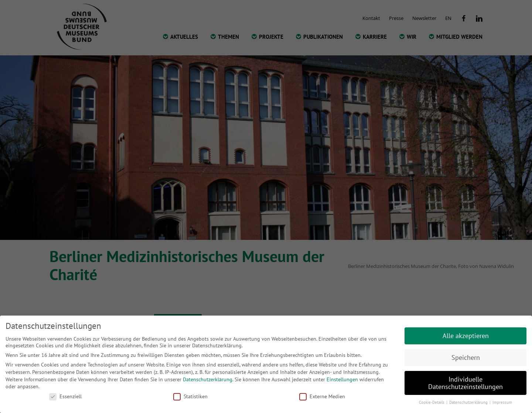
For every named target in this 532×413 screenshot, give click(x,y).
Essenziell (65, 396)
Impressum (502, 402)
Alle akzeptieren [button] (466, 336)
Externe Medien (322, 396)
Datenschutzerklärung (208, 379)
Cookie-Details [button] (432, 402)
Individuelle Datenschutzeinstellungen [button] (465, 383)
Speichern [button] (466, 357)
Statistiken (190, 396)
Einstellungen (342, 379)
